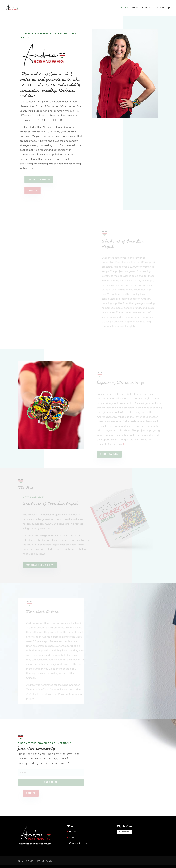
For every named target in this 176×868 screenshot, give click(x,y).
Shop (135, 8)
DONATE (34, 191)
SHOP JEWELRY (111, 454)
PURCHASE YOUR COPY (41, 565)
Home (124, 8)
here (128, 444)
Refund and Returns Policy (36, 861)
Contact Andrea (153, 8)
